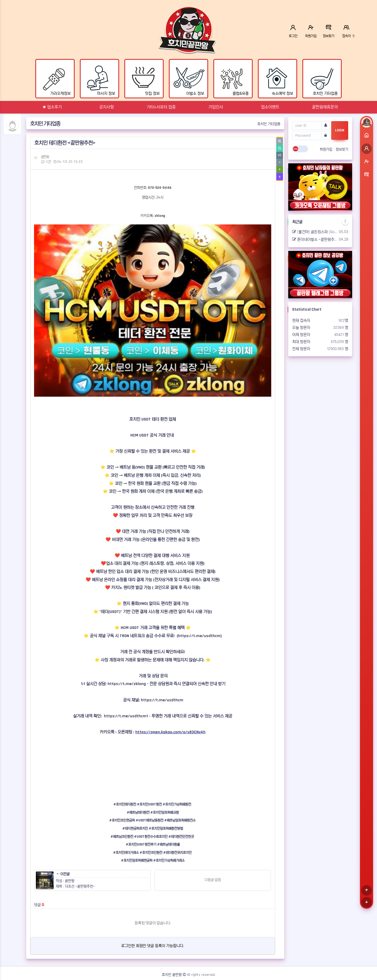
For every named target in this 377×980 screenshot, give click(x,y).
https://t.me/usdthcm (162, 700)
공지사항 (107, 107)
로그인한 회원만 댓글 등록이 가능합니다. (153, 946)
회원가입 (326, 149)
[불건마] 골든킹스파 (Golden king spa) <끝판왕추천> (315, 232)
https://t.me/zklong (127, 684)
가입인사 (216, 107)
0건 (46, 162)
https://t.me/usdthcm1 (126, 716)
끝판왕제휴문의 (325, 107)
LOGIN (340, 130)
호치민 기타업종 (269, 124)
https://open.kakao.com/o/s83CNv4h (170, 732)
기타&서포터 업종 (161, 107)
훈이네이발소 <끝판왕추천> (315, 239)
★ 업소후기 (52, 107)
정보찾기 (342, 149)
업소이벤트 (270, 107)
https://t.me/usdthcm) (200, 636)
